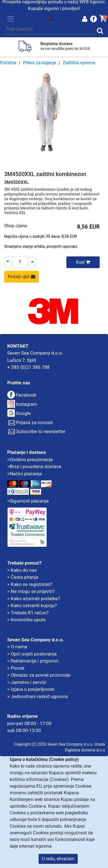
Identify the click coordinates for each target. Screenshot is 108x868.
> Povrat (16, 668)
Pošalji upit (22, 277)
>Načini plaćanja (25, 474)
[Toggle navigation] (11, 19)
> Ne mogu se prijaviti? (31, 591)
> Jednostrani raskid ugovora (37, 696)
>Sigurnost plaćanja (28, 501)
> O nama (17, 647)
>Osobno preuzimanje (30, 459)
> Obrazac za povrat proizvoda (39, 675)
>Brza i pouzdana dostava (34, 466)
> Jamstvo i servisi (27, 682)
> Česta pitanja (23, 577)
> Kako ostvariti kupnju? (32, 605)
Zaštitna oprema (79, 63)
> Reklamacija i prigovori (33, 661)
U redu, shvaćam (58, 859)
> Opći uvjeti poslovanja (32, 654)
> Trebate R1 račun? (28, 613)
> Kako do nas (22, 570)
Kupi (83, 262)
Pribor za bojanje (40, 63)
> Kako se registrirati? (30, 584)
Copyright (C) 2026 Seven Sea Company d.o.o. (54, 744)
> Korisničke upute (27, 620)
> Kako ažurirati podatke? (34, 599)
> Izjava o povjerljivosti (31, 689)
